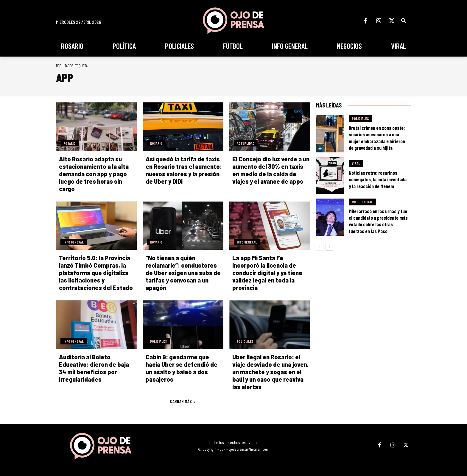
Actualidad (246, 143)
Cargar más (183, 401)
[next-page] (329, 247)
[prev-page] (320, 247)
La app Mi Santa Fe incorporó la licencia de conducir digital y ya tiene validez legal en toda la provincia (267, 273)
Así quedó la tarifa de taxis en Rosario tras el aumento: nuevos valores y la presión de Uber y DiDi (184, 170)
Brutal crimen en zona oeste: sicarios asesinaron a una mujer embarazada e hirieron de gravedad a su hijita (377, 138)
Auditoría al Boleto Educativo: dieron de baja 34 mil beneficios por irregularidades (94, 368)
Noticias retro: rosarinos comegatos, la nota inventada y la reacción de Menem (378, 179)
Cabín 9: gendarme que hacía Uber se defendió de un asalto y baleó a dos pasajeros (182, 368)
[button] (404, 21)
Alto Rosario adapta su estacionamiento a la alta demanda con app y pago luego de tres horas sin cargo (94, 174)
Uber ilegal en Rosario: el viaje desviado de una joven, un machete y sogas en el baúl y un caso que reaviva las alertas (270, 372)
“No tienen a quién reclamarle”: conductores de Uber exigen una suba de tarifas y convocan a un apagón (183, 273)
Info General (74, 242)
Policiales (158, 341)
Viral (356, 163)
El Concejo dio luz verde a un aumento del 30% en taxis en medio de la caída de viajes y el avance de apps (271, 170)
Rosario (70, 143)
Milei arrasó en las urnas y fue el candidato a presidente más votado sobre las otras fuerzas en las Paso (378, 221)
